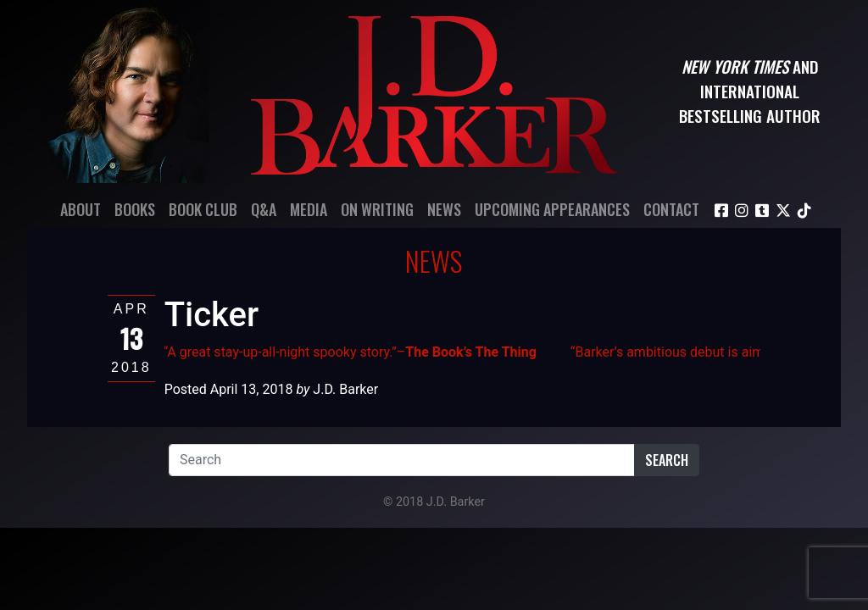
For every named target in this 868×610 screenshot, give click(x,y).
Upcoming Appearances (552, 209)
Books (135, 209)
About (81, 209)
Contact (671, 209)
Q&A (264, 209)
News (444, 209)
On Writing (377, 209)
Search (667, 460)
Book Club (203, 209)
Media (309, 209)
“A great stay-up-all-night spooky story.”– (350, 352)
